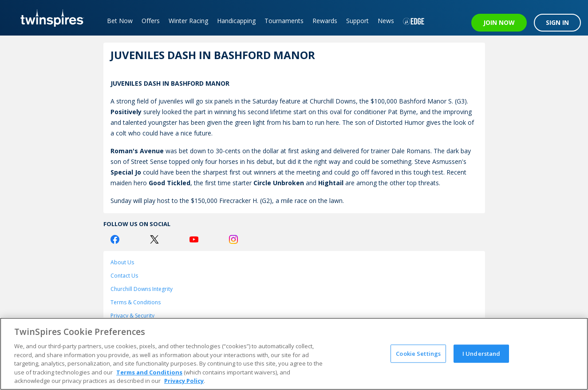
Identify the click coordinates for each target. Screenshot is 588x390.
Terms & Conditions (136, 302)
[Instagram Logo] (233, 239)
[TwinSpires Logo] (49, 18)
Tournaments (284, 21)
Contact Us (124, 276)
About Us (122, 262)
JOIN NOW (499, 22)
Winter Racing (188, 21)
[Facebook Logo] (115, 239)
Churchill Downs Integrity (142, 289)
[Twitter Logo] (154, 239)
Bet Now (120, 21)
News (386, 21)
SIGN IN (557, 22)
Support (357, 21)
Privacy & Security (132, 316)
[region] (294, 354)
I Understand (481, 353)
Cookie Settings (418, 353)
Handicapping (236, 21)
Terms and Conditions (149, 372)
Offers (151, 21)
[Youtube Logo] (194, 239)
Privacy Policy (184, 381)
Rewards (325, 21)
